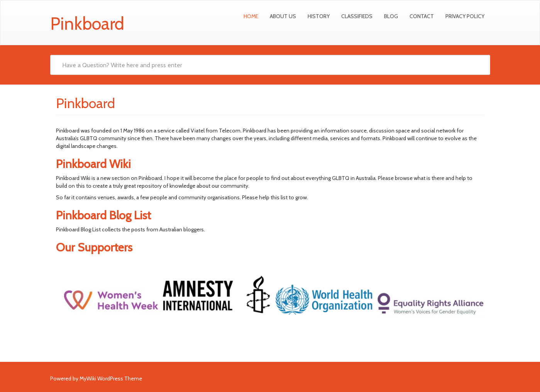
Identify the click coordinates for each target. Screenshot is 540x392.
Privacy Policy (465, 16)
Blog (391, 16)
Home (251, 16)
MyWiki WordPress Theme (111, 378)
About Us (283, 16)
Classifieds (357, 16)
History (319, 16)
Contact (422, 16)
